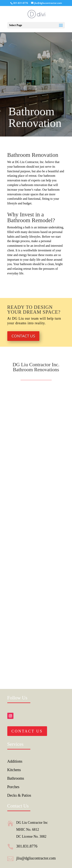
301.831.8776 (27, 846)
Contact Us (23, 336)
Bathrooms (16, 778)
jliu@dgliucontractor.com (36, 858)
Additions (15, 761)
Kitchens (14, 770)
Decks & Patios (19, 795)
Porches (13, 787)
